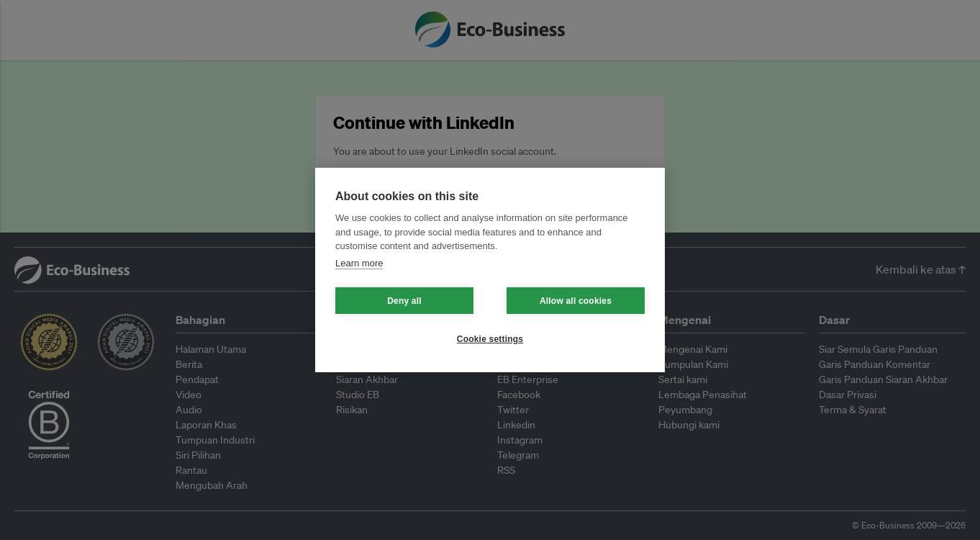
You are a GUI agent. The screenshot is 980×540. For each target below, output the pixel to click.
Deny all (404, 301)
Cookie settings (490, 339)
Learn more (359, 263)
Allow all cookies (576, 301)
